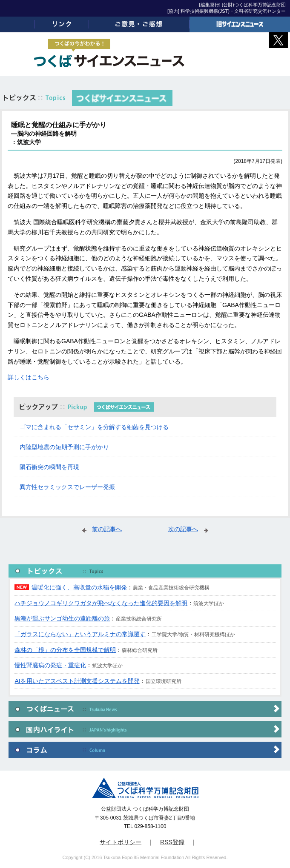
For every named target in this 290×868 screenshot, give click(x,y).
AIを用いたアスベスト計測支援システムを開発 (77, 681)
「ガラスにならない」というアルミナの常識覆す (80, 634)
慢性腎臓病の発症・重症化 (50, 665)
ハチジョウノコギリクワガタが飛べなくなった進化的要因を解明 (101, 603)
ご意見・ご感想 (139, 24)
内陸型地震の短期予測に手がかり (64, 447)
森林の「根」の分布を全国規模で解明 (65, 650)
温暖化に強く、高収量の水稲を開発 (79, 587)
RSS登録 (172, 842)
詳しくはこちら (29, 377)
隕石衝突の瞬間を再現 (49, 467)
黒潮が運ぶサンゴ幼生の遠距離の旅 (62, 618)
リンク (62, 24)
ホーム (17, 24)
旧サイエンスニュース (240, 24)
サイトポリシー (121, 842)
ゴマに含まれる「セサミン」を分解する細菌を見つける (94, 427)
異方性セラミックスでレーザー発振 (67, 487)
